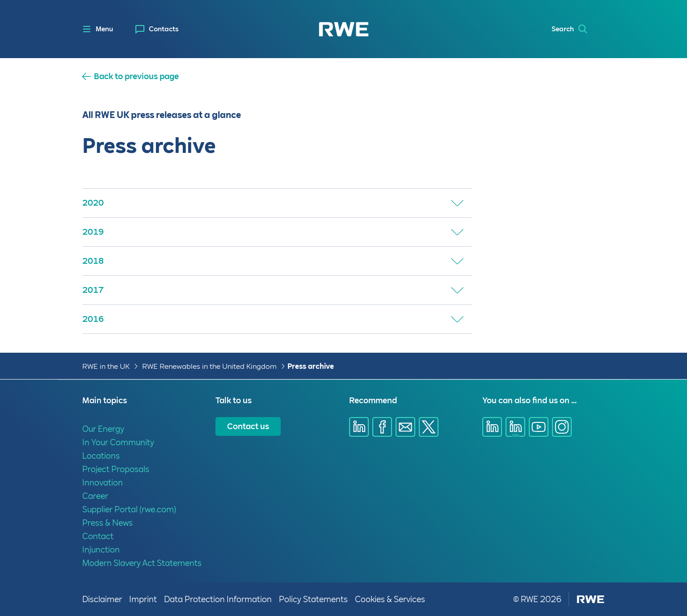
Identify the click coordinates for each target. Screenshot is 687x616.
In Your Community (118, 442)
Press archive (311, 366)
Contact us (248, 426)
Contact (98, 536)
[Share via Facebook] (382, 427)
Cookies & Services (390, 599)
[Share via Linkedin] (359, 427)
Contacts (164, 29)
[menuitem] (157, 29)
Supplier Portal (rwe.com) (129, 509)
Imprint (143, 599)
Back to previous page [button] (136, 76)
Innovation (103, 483)
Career (95, 496)
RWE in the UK (106, 366)
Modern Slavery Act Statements (142, 563)
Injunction (101, 550)
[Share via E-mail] (405, 427)
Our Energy (103, 429)
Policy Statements (313, 599)
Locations (101, 456)
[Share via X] (429, 427)
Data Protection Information (218, 599)
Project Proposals (116, 469)
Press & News (107, 523)
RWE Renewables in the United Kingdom (209, 366)
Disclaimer (102, 599)
